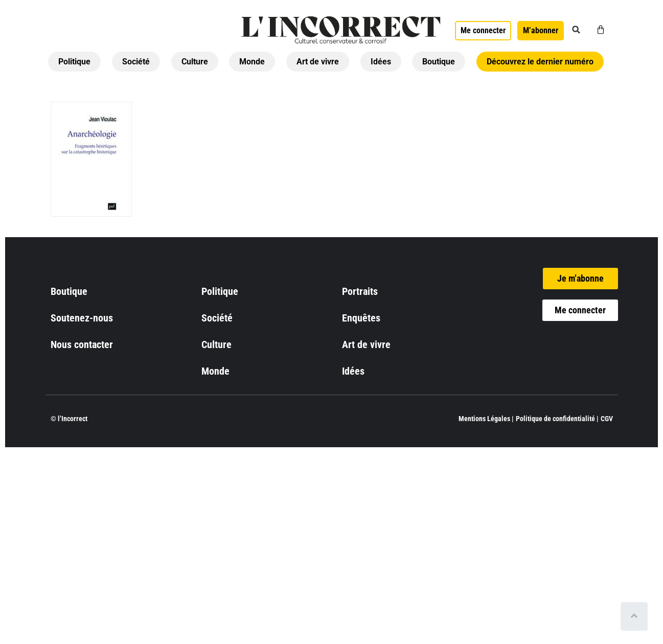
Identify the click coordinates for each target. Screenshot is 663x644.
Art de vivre (318, 62)
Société (136, 62)
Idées (381, 62)
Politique (74, 62)
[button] (576, 30)
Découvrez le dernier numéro (540, 62)
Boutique (439, 62)
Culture (195, 62)
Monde (252, 62)
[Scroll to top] (636, 616)
